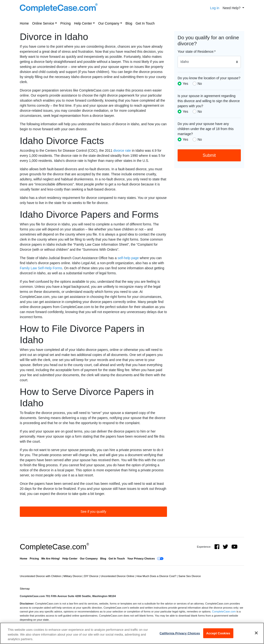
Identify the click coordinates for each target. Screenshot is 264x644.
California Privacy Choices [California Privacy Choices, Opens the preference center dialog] (180, 633)
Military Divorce (73, 576)
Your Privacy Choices (141, 559)
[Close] (256, 633)
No (200, 84)
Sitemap (25, 589)
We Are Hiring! (51, 559)
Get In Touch (145, 23)
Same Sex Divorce (190, 576)
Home (24, 23)
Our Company (109, 23)
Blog (129, 23)
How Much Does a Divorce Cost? (157, 576)
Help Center (83, 23)
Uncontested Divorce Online (118, 576)
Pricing (66, 23)
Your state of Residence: (197, 52)
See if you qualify (94, 512)
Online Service (43, 23)
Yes (185, 84)
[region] (132, 633)
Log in (215, 8)
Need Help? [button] (232, 8)
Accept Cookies (218, 633)
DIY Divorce (92, 576)
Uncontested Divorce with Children (41, 576)
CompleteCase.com (54, 547)
